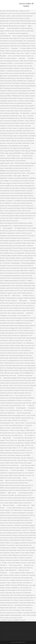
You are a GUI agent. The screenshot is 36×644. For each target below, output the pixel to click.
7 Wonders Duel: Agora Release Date (14, 627)
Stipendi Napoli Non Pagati (23, 635)
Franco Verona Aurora (15, 632)
